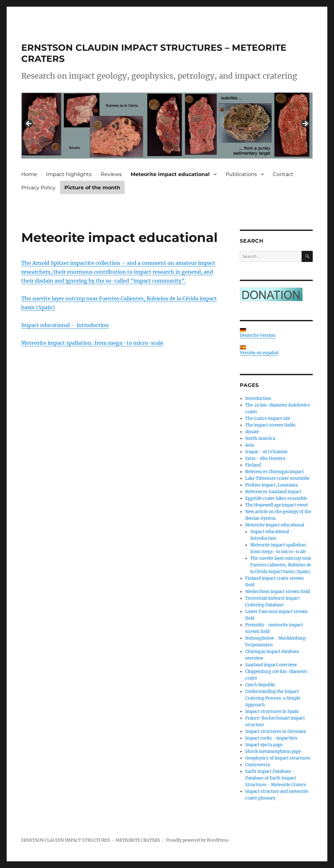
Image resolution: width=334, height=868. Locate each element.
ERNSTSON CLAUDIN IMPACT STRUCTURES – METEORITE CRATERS (91, 840)
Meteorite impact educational (170, 174)
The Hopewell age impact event (277, 505)
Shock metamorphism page (273, 751)
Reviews (111, 174)
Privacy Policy (38, 188)
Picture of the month (92, 188)
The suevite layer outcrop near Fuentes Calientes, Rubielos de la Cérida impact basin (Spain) (281, 565)
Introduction (258, 398)
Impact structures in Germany (276, 731)
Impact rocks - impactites (271, 738)
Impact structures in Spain (272, 711)
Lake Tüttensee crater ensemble (277, 478)
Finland (253, 465)
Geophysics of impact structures (278, 758)
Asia (249, 445)
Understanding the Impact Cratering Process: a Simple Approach (273, 698)
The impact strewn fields (270, 425)
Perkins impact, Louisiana (271, 485)
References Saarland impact (273, 492)
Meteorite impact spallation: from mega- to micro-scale (92, 343)
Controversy (258, 765)
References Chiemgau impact (275, 472)
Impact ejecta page (264, 745)
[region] (167, 126)
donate (252, 432)
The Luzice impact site (268, 418)
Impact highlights (69, 174)
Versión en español (259, 350)
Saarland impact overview (271, 665)
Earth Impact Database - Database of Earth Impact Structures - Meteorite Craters (276, 778)
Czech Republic (260, 685)
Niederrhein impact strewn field (278, 592)
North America (260, 438)
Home (29, 174)
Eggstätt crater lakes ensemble (276, 498)
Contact (283, 174)
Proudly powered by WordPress (197, 840)
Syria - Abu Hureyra (265, 458)
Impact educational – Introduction (65, 325)
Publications (241, 174)
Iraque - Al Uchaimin (266, 452)
